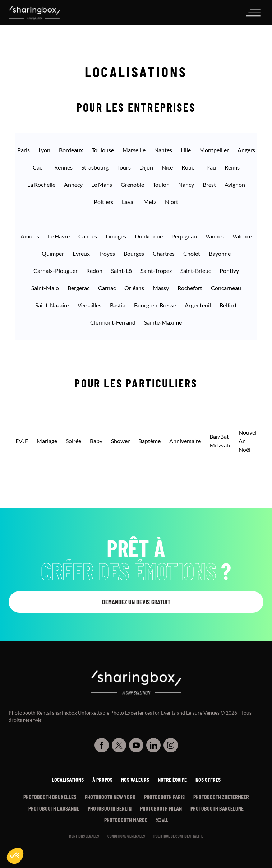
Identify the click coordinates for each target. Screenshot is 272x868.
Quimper (53, 253)
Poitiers (103, 202)
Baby (96, 441)
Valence (242, 236)
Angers (246, 150)
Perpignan (184, 236)
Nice (167, 167)
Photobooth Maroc (126, 820)
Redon (94, 271)
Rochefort (190, 288)
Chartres (164, 253)
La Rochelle (41, 184)
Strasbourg (95, 167)
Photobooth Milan (161, 808)
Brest (209, 184)
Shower (120, 441)
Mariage (47, 441)
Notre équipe (172, 779)
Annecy (73, 184)
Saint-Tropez (156, 271)
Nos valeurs (135, 779)
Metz (150, 202)
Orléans (134, 288)
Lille (186, 150)
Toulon (161, 184)
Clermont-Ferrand (113, 322)
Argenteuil (198, 305)
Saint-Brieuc (196, 271)
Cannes (88, 236)
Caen (39, 167)
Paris (24, 150)
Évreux (81, 253)
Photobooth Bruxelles (50, 797)
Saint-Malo (45, 288)
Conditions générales (126, 836)
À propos (102, 779)
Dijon (146, 167)
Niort (172, 202)
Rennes (63, 167)
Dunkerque (149, 236)
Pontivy (229, 271)
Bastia (118, 305)
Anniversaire (185, 441)
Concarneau (226, 288)
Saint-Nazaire (52, 305)
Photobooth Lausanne (54, 808)
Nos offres (208, 779)
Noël (245, 449)
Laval (128, 202)
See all (162, 820)
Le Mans (102, 184)
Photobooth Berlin (110, 808)
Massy (161, 288)
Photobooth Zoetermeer (221, 797)
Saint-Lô (121, 271)
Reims (232, 167)
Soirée (73, 441)
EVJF (22, 441)
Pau (211, 167)
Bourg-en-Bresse (155, 305)
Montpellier (214, 150)
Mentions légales (84, 836)
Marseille (134, 150)
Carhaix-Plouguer (56, 271)
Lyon (44, 150)
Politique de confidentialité (178, 836)
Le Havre (59, 236)
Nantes (163, 150)
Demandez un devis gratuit (136, 602)
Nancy (186, 184)
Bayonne (220, 253)
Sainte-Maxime (163, 322)
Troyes (107, 253)
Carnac (107, 288)
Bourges (134, 253)
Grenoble (132, 184)
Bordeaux (71, 150)
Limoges (116, 236)
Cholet (192, 253)
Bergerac (79, 288)
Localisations (68, 779)
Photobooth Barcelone (217, 808)
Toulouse (103, 150)
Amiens (30, 236)
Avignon (235, 184)
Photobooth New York (110, 797)
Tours (124, 167)
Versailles (89, 305)
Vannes (215, 236)
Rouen (190, 167)
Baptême (149, 441)
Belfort (228, 305)
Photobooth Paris (164, 797)
